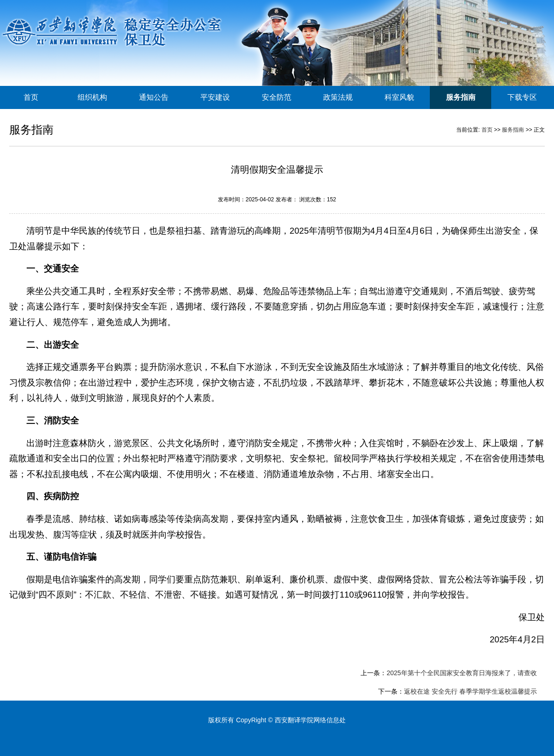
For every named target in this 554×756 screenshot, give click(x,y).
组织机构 (92, 97)
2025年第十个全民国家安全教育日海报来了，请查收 (461, 673)
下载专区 (522, 97)
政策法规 (338, 97)
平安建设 (215, 97)
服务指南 (461, 97)
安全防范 (277, 97)
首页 (31, 97)
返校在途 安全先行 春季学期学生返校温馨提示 (470, 691)
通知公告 (154, 97)
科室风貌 (399, 97)
